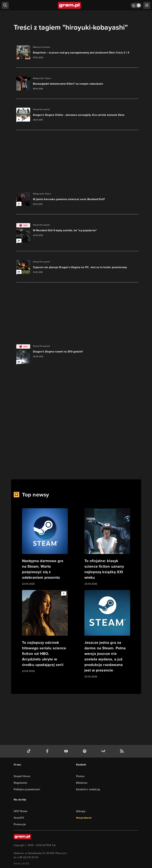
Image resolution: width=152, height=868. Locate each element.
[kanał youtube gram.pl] (67, 751)
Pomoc (81, 776)
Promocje (20, 824)
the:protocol (84, 818)
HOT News (21, 811)
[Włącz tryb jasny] (136, 5)
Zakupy (81, 811)
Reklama (82, 783)
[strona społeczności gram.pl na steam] (104, 751)
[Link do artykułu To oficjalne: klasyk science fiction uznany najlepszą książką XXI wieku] (107, 547)
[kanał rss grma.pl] (123, 751)
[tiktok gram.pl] (29, 751)
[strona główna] (70, 5)
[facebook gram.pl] (48, 751)
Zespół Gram (22, 776)
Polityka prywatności (27, 789)
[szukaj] (5, 5)
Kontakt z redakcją (88, 789)
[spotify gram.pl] (85, 751)
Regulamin (21, 783)
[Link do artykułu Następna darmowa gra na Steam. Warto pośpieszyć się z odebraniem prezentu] (45, 547)
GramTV (19, 818)
